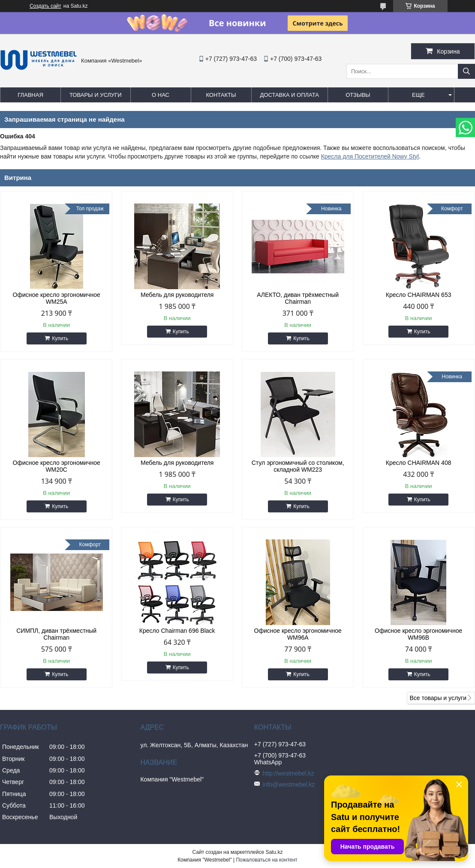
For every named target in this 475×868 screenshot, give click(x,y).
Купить (60, 338)
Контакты (221, 95)
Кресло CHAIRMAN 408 (419, 463)
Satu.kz (274, 852)
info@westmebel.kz (289, 784)
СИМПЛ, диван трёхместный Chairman (56, 634)
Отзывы (358, 95)
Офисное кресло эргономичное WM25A (57, 298)
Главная (30, 95)
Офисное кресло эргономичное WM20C (57, 466)
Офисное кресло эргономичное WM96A (298, 634)
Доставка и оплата (290, 95)
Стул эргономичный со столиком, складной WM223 (298, 466)
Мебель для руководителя (177, 295)
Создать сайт (45, 6)
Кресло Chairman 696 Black (177, 631)
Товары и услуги (96, 95)
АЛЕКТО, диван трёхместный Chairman (298, 298)
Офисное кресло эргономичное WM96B (418, 634)
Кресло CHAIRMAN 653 (419, 295)
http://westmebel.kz (289, 773)
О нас (161, 95)
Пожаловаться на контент (266, 860)
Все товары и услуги (438, 698)
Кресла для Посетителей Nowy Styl (370, 156)
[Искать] (466, 71)
